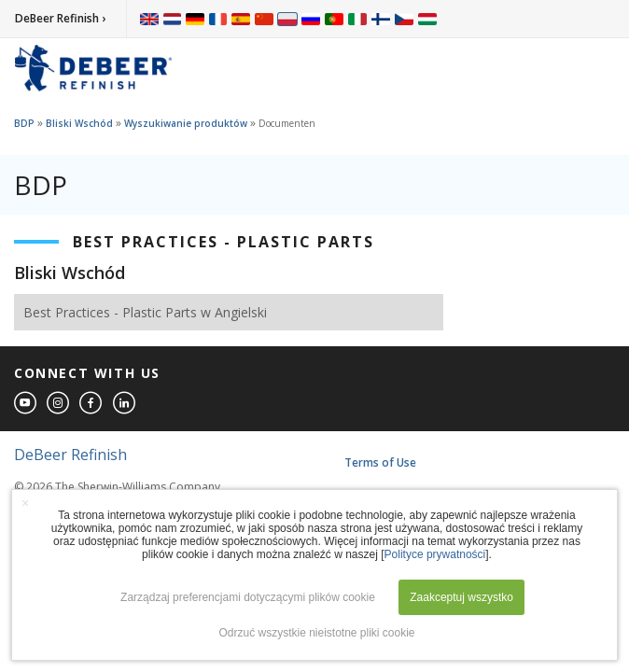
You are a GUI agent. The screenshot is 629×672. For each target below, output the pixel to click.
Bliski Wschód (79, 123)
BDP (24, 123)
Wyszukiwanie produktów (186, 123)
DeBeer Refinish (70, 455)
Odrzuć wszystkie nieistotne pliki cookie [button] (316, 633)
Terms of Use (380, 462)
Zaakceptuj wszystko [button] (461, 597)
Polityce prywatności (435, 554)
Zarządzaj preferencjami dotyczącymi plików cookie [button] (248, 597)
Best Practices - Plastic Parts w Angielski (145, 312)
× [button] (25, 503)
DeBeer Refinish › (60, 18)
